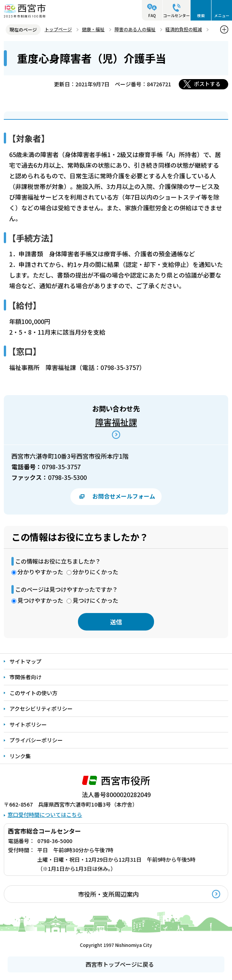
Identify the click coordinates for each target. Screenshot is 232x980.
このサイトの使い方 (33, 693)
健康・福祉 (93, 29)
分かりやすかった (40, 572)
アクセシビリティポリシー (41, 708)
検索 (201, 15)
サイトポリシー (28, 724)
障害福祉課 (116, 422)
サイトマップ (25, 661)
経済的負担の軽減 (184, 29)
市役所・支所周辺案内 (108, 894)
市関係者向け (25, 677)
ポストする (207, 84)
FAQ (152, 15)
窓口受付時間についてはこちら (45, 815)
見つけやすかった (40, 600)
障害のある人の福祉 (135, 29)
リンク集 (20, 756)
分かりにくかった (95, 572)
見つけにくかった (95, 600)
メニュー (222, 15)
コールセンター (176, 15)
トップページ (58, 29)
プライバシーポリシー (36, 740)
